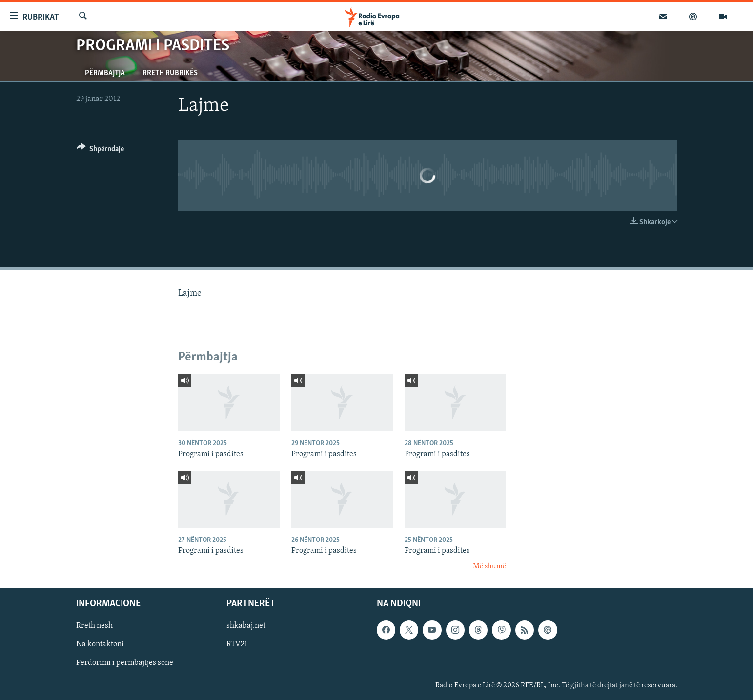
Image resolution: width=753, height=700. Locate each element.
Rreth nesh (94, 626)
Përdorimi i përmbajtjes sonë (125, 663)
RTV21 (237, 645)
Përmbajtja (105, 73)
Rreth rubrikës (170, 73)
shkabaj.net (246, 626)
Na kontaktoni (100, 645)
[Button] (101, 150)
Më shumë (489, 567)
